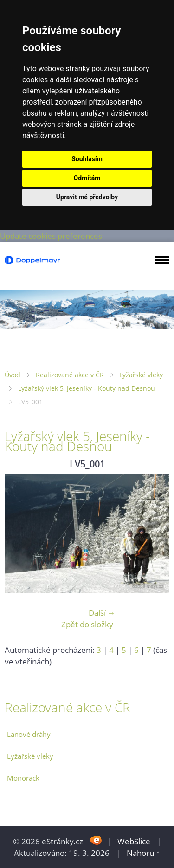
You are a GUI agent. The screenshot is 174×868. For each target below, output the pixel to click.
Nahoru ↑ (143, 853)
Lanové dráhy (29, 734)
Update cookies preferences (51, 236)
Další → (102, 613)
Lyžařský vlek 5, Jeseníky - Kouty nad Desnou (87, 388)
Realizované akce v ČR (70, 375)
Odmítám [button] (87, 178)
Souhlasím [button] (87, 159)
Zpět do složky (87, 624)
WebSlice (134, 841)
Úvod (13, 375)
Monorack (23, 778)
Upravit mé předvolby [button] (87, 197)
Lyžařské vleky (141, 375)
